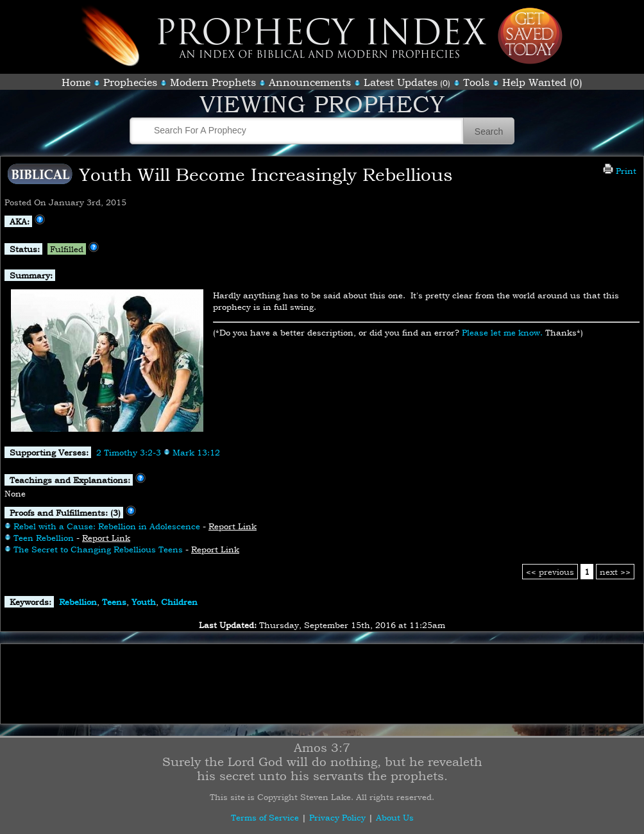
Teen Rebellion (44, 538)
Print (620, 171)
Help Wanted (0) (542, 82)
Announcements (310, 82)
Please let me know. (502, 332)
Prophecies (130, 82)
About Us (395, 817)
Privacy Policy (337, 817)
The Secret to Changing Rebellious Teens (98, 549)
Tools (476, 82)
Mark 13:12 (196, 452)
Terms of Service (265, 817)
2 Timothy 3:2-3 (129, 452)
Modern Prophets (213, 82)
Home (76, 82)
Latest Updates (401, 82)
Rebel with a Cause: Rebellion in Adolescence (107, 526)
